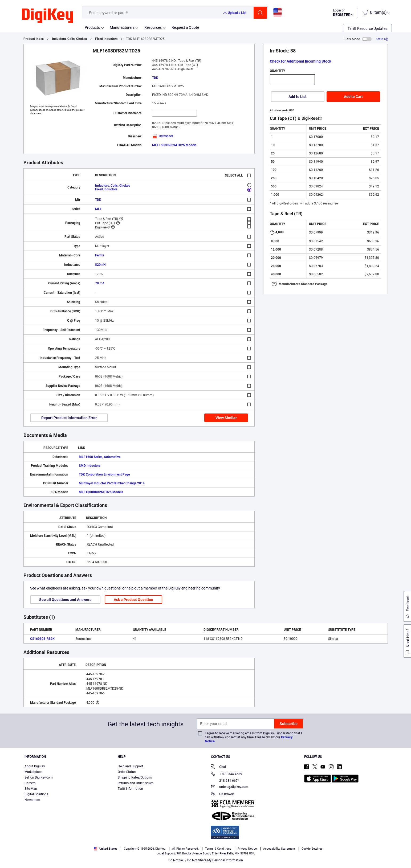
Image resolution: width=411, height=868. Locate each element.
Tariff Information (130, 789)
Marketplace (33, 772)
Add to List (298, 97)
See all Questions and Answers (65, 600)
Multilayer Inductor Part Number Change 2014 (112, 483)
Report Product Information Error (69, 418)
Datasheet (162, 136)
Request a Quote (185, 27)
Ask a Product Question (133, 600)
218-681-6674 (225, 781)
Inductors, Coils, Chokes (69, 39)
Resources (153, 27)
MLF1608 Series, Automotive (100, 457)
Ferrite (100, 255)
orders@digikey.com (230, 787)
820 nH (100, 265)
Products (92, 27)
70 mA (100, 283)
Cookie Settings (312, 849)
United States (106, 849)
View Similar (226, 418)
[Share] (382, 39)
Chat (219, 767)
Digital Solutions (36, 794)
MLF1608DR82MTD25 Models (174, 145)
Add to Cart (353, 97)
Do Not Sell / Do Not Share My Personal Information (206, 860)
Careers (30, 783)
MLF (98, 209)
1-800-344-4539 (227, 774)
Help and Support (130, 766)
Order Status (127, 772)
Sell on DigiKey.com (39, 777)
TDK (155, 78)
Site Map (31, 789)
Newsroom (32, 800)
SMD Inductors (90, 466)
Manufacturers (122, 27)
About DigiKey (35, 766)
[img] (47, 16)
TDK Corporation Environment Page (104, 474)
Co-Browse (223, 794)
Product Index (34, 39)
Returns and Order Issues (136, 783)
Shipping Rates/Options (135, 777)
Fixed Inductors (106, 39)
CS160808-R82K (42, 639)
